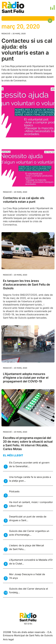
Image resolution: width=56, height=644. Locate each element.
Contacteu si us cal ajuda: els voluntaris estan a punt (27, 50)
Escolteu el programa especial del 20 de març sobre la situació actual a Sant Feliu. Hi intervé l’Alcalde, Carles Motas (28, 443)
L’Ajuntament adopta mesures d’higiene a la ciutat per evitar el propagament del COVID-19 (26, 378)
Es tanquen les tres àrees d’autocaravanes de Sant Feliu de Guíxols (27, 285)
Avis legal (8, 639)
